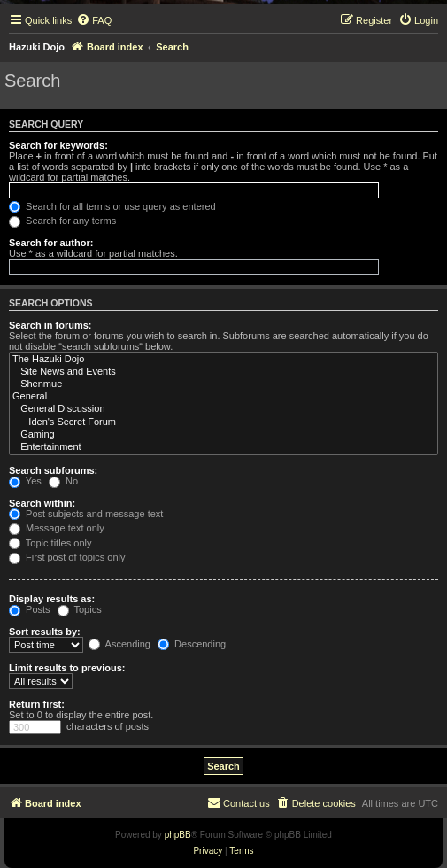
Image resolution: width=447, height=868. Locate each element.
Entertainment (223, 447)
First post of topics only (67, 557)
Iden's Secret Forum (223, 422)
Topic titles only (50, 543)
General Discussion (223, 409)
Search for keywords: (58, 145)
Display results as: (52, 599)
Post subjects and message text (86, 514)
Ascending (119, 644)
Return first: (37, 704)
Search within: (42, 503)
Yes (25, 481)
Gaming (223, 435)
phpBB (178, 835)
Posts (30, 609)
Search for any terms (62, 221)
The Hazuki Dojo (223, 360)
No (63, 481)
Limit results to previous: (67, 668)
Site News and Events (223, 372)
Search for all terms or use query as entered (112, 206)
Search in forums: (50, 325)
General (223, 397)
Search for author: (51, 243)
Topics (80, 609)
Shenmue (223, 384)
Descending (192, 644)
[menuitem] (94, 20)
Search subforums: (53, 470)
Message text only (57, 528)
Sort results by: (45, 632)
